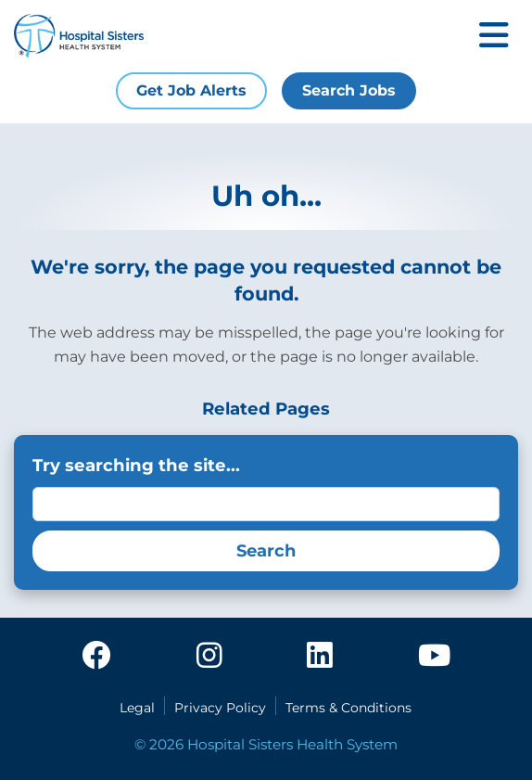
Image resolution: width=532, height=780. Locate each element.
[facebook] (96, 657)
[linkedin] (320, 657)
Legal (137, 708)
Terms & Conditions (348, 708)
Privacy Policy (220, 708)
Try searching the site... (136, 465)
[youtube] (434, 657)
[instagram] (209, 657)
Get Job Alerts (191, 90)
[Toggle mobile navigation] (494, 37)
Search (266, 551)
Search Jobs (349, 90)
